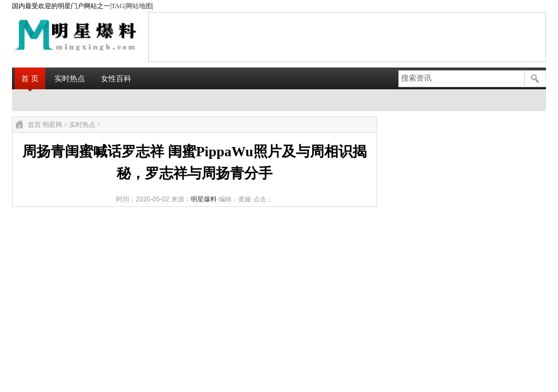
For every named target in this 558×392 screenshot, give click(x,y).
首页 (34, 125)
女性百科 (116, 78)
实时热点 (70, 78)
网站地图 (139, 6)
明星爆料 (204, 199)
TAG (118, 6)
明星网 (52, 125)
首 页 (30, 78)
